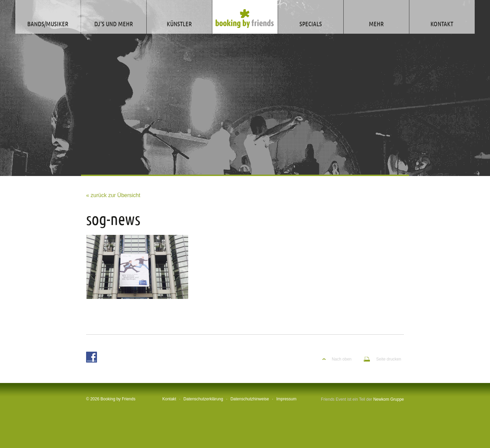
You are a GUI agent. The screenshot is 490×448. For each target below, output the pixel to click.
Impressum (286, 399)
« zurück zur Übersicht (113, 195)
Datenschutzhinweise (250, 399)
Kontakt (169, 399)
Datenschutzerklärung (203, 399)
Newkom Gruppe (389, 399)
